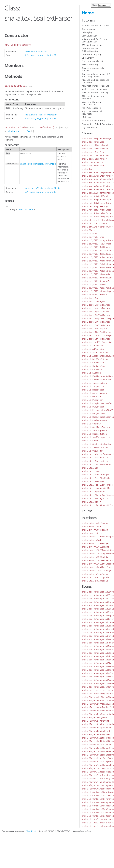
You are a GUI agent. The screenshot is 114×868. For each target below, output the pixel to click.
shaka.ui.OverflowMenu (94, 393)
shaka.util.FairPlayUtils (96, 478)
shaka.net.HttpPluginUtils (97, 203)
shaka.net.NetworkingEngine (97, 210)
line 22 (53, 55)
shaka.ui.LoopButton (93, 386)
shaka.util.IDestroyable (95, 577)
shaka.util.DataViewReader (97, 465)
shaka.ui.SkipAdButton (94, 434)
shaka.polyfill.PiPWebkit (96, 274)
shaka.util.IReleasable (95, 581)
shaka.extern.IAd (91, 540)
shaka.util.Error (91, 471)
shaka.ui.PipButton (92, 400)
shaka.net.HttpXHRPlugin (95, 206)
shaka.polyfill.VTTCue (94, 295)
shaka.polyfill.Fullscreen (97, 244)
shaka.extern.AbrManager (95, 523)
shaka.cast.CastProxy (94, 152)
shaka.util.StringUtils (95, 499)
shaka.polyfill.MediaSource (97, 254)
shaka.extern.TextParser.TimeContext (38, 164)
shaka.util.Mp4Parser (94, 492)
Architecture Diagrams (94, 89)
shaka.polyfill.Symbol (94, 285)
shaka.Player (89, 230)
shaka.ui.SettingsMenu (94, 431)
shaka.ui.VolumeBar (92, 451)
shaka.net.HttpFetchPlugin (97, 200)
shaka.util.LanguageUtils (96, 488)
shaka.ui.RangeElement (94, 414)
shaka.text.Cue (90, 298)
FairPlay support (91, 108)
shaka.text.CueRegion (94, 302)
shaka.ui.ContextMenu (94, 366)
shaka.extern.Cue (19, 131)
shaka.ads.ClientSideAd (95, 145)
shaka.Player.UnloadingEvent (98, 785)
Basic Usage (88, 29)
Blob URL (86, 117)
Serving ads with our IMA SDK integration (96, 75)
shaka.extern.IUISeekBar (95, 557)
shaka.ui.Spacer (91, 441)
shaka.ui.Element (91, 373)
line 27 (53, 118)
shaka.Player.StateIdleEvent (98, 758)
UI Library (88, 58)
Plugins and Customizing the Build (95, 81)
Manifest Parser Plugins (95, 86)
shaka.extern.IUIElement (95, 547)
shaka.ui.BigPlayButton (95, 359)
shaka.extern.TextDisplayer (97, 571)
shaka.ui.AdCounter (92, 346)
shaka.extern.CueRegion (95, 530)
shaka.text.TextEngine (94, 329)
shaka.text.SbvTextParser (96, 315)
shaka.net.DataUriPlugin (95, 196)
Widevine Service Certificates (91, 103)
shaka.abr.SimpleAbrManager (97, 139)
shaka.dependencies (92, 162)
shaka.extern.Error (92, 533)
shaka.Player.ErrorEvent (95, 721)
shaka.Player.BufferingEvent (98, 704)
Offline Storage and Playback (93, 97)
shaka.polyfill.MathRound (96, 247)
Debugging (87, 32)
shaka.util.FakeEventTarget (97, 485)
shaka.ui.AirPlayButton (95, 353)
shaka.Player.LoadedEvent (96, 731)
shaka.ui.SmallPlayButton (96, 437)
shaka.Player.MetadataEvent (97, 745)
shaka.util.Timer (91, 502)
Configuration (89, 36)
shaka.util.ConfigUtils (95, 461)
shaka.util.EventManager (95, 475)
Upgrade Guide (89, 128)
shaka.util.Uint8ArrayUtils (97, 505)
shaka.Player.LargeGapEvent (97, 728)
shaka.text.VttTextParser (96, 339)
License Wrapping (91, 55)
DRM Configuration (92, 45)
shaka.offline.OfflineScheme (98, 220)
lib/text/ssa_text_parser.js (37, 55)
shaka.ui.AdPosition (93, 349)
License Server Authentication (90, 50)
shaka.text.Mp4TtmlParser (96, 308)
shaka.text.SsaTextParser (96, 325)
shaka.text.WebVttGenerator (97, 342)
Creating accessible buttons (93, 69)
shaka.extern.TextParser (36, 51)
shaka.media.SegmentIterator (98, 190)
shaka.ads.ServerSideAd (95, 149)
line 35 (53, 192)
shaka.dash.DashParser (94, 159)
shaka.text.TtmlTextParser (97, 332)
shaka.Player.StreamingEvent (98, 762)
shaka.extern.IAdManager (95, 544)
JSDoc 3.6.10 (31, 831)
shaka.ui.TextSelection (95, 448)
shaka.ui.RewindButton (94, 420)
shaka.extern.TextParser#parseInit (41, 115)
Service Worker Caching (95, 93)
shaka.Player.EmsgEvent (95, 718)
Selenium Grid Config (94, 121)
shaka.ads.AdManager (93, 142)
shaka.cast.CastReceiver (95, 156)
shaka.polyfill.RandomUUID (97, 278)
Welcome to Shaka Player (95, 26)
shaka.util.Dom (90, 468)
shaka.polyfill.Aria (93, 237)
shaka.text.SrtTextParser (96, 322)
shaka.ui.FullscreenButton (97, 380)
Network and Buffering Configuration (94, 41)
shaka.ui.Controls (92, 369)
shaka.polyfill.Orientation (97, 257)
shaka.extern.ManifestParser (98, 567)
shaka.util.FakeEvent (94, 482)
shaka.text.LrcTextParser (96, 305)
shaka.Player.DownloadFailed (98, 707)
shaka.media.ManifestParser (97, 176)
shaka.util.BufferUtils (95, 458)
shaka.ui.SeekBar (91, 424)
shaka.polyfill (90, 234)
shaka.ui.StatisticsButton (97, 444)
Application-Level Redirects (92, 113)
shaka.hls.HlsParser (93, 166)
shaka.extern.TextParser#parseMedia (42, 188)
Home (88, 13)
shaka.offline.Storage (94, 223)
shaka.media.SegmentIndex (96, 186)
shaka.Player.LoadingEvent (97, 735)
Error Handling (90, 65)
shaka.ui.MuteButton (93, 390)
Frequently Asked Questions (97, 124)
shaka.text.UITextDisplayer (97, 336)
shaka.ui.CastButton (93, 363)
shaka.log (87, 169)
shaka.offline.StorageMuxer (97, 227)
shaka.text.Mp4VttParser (95, 312)
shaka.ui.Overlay (91, 397)
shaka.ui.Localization (94, 383)
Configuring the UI (92, 61)
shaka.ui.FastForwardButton (97, 376)
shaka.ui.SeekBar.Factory (96, 427)
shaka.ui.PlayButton (93, 407)
